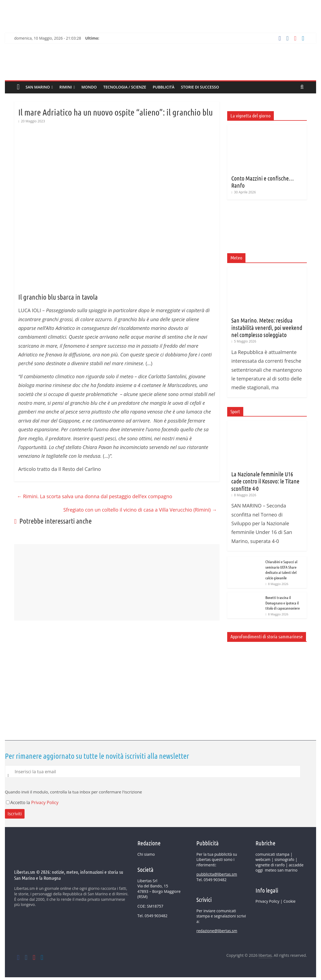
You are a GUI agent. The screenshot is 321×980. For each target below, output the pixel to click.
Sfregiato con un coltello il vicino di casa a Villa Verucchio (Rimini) (140, 510)
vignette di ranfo (270, 865)
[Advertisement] (117, 707)
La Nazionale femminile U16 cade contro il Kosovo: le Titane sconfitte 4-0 (265, 481)
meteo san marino (281, 870)
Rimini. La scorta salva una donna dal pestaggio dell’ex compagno (94, 496)
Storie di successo (200, 87)
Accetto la (19, 802)
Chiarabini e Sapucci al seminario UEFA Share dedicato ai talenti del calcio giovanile (281, 570)
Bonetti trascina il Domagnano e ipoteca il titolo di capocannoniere (283, 603)
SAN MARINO (38, 87)
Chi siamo (146, 854)
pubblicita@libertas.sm (217, 874)
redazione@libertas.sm (217, 931)
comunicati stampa (272, 854)
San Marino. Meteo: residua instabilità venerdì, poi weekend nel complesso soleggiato (267, 327)
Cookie (289, 901)
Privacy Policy (45, 802)
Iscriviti (15, 814)
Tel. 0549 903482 (152, 916)
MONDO (89, 87)
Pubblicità (164, 87)
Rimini (66, 87)
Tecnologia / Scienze (125, 87)
